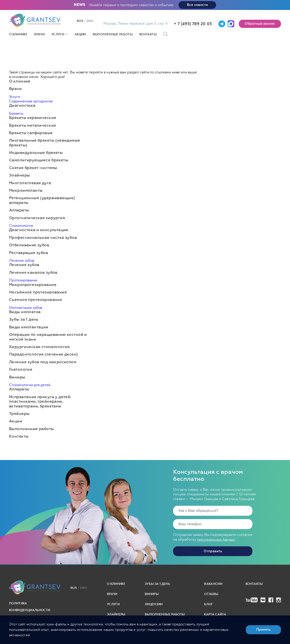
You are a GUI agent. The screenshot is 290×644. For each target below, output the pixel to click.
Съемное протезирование (36, 300)
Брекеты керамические (33, 118)
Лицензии (154, 604)
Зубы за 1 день (24, 320)
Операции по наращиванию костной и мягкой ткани (48, 337)
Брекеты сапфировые (31, 133)
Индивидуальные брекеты (36, 153)
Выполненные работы (113, 34)
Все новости (197, 5)
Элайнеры (19, 176)
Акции (80, 34)
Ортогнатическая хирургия (37, 218)
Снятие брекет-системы (33, 168)
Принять (263, 630)
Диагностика (22, 106)
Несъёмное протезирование (38, 292)
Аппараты (19, 210)
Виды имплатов (25, 312)
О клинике (18, 34)
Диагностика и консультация (39, 230)
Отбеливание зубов (29, 245)
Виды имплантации (29, 327)
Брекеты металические (33, 126)
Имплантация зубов (26, 308)
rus (80, 21)
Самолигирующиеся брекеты (39, 160)
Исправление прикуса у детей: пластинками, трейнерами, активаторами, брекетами (40, 402)
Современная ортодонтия (31, 101)
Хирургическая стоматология (39, 347)
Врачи (39, 34)
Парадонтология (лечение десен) (43, 355)
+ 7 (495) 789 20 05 (193, 24)
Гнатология (21, 370)
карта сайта (215, 614)
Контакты (148, 34)
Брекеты (16, 113)
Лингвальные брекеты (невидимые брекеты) (45, 143)
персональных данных (216, 539)
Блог (208, 604)
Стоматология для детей (30, 385)
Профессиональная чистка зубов (43, 238)
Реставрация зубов (29, 253)
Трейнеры (19, 414)
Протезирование (23, 280)
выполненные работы (165, 614)
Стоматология (21, 226)
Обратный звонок (260, 24)
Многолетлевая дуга (30, 183)
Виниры (17, 377)
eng (90, 21)
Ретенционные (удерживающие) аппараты (42, 200)
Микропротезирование (33, 285)
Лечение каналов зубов (33, 273)
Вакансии (213, 584)
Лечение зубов (22, 260)
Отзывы (211, 594)
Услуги (58, 34)
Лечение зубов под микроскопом (43, 362)
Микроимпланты (26, 191)
